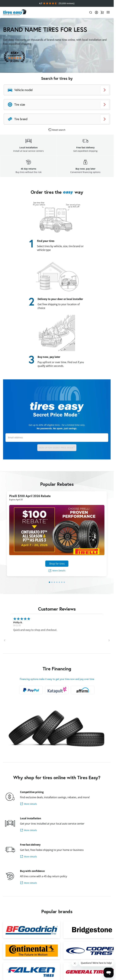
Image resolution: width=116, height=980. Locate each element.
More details (28, 804)
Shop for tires (57, 564)
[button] (5, 640)
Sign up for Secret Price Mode (57, 447)
